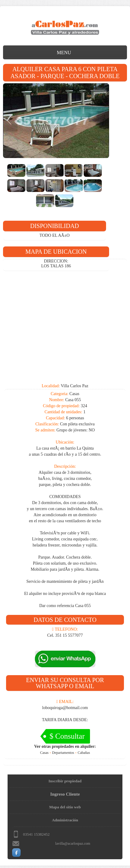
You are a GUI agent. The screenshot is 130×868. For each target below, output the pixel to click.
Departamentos (63, 753)
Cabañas (84, 753)
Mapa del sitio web (65, 807)
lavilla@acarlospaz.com (73, 843)
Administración (65, 820)
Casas (44, 753)
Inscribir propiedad (65, 781)
